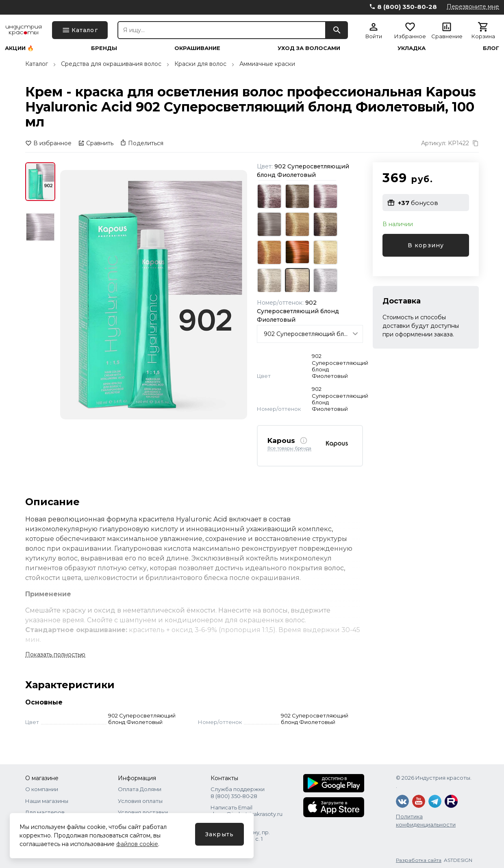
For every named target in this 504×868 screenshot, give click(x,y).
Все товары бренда (289, 449)
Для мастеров (45, 812)
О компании (42, 789)
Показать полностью (55, 654)
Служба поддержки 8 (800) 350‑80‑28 (238, 792)
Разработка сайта (419, 860)
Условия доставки (143, 812)
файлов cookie (137, 844)
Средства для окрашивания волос (111, 64)
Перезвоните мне (473, 7)
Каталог (37, 64)
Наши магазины (47, 801)
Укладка (412, 48)
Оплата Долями (140, 789)
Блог (491, 48)
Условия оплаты (140, 801)
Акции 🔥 (19, 48)
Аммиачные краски (267, 64)
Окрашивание (197, 48)
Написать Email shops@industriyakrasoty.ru (247, 811)
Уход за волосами (309, 48)
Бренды (104, 48)
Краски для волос (200, 64)
